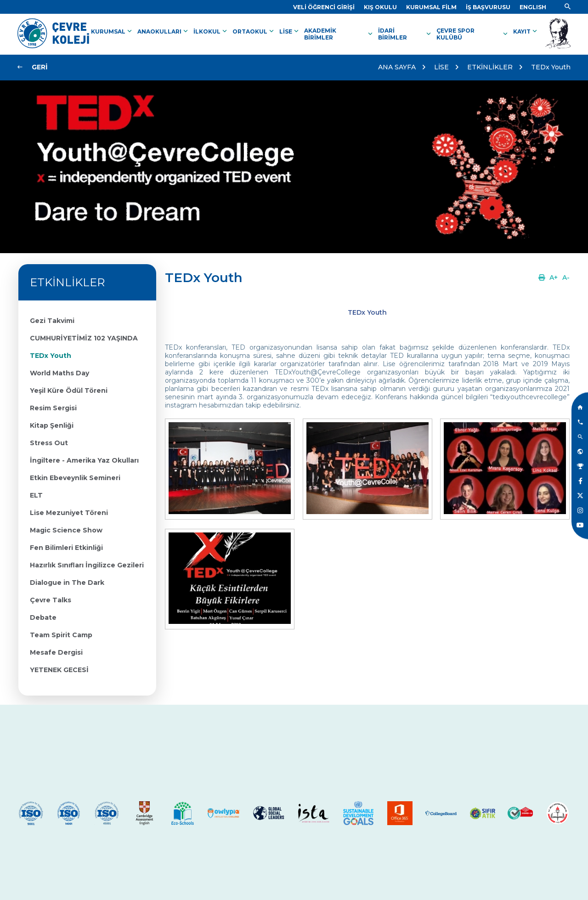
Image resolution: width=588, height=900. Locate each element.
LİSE (441, 67)
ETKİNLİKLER (490, 67)
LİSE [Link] (290, 31)
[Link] (324, 7)
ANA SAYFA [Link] (397, 67)
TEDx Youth (551, 67)
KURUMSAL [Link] (112, 31)
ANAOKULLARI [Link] (164, 31)
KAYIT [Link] (526, 31)
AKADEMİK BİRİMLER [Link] (339, 34)
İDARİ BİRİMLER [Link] (405, 34)
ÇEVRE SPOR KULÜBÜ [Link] (473, 34)
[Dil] (533, 7)
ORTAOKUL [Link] (254, 31)
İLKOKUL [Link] (211, 31)
